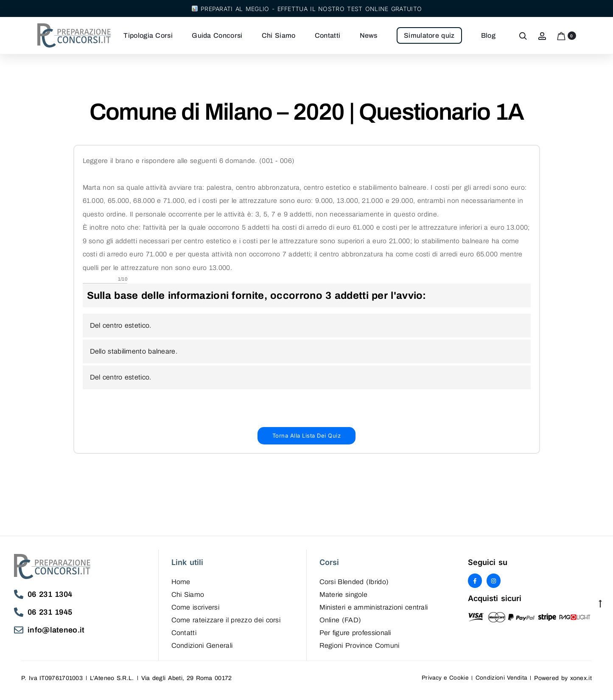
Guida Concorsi (222, 36)
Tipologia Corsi (153, 36)
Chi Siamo (283, 36)
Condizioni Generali (202, 651)
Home (181, 587)
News (373, 36)
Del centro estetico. (121, 329)
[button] (307, 440)
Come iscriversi (196, 612)
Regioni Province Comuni (360, 651)
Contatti (332, 36)
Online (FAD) (340, 625)
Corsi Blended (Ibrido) (354, 587)
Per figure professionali (355, 638)
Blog (493, 36)
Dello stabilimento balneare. (134, 355)
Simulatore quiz (434, 36)
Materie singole (344, 600)
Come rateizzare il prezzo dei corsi (226, 625)
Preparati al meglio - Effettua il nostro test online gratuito (307, 9)
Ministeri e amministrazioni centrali (374, 612)
